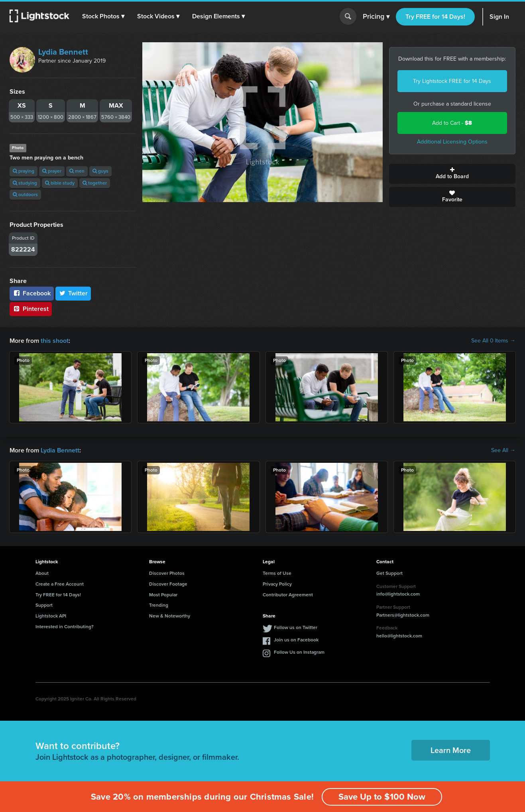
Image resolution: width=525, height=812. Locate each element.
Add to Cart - (452, 123)
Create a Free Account (60, 584)
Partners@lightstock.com (403, 615)
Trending (159, 605)
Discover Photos (167, 573)
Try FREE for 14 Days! (435, 17)
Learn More (451, 750)
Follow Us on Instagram (299, 652)
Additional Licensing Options (452, 142)
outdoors (25, 195)
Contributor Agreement (288, 595)
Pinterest (31, 309)
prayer (52, 171)
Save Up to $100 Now (382, 797)
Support (44, 605)
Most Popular (163, 595)
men (77, 171)
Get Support (389, 573)
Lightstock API (51, 616)
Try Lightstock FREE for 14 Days (452, 81)
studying (25, 183)
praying (24, 171)
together (95, 183)
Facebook (32, 293)
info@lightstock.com (398, 594)
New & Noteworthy (170, 616)
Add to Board (452, 174)
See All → (503, 450)
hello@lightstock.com (399, 636)
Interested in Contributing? (65, 627)
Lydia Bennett (63, 52)
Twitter (73, 293)
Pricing (376, 17)
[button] (103, 16)
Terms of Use (277, 573)
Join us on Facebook (296, 640)
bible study (60, 183)
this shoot (55, 341)
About (42, 573)
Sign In (499, 17)
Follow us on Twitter (296, 627)
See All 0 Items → (493, 341)
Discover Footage (168, 584)
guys (100, 171)
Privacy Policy (277, 584)
